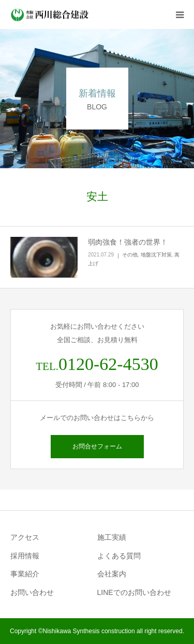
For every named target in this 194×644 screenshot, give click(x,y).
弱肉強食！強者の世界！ (128, 242)
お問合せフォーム (97, 446)
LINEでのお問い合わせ (134, 592)
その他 (130, 255)
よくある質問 (119, 556)
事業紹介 (25, 574)
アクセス (25, 537)
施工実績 (112, 537)
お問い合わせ (32, 592)
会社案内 (112, 574)
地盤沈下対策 (156, 255)
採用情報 (25, 556)
